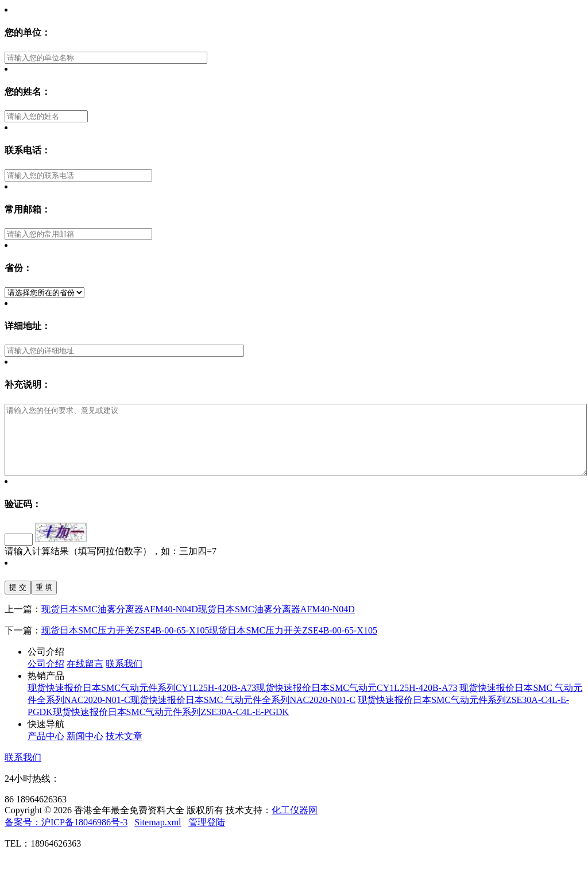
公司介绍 (46, 677)
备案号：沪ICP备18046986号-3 (66, 836)
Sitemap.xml (158, 836)
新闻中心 (85, 750)
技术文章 (124, 750)
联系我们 (124, 677)
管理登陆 (207, 836)
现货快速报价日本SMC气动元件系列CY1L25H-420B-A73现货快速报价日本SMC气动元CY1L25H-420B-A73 (242, 702)
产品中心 (46, 750)
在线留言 (85, 677)
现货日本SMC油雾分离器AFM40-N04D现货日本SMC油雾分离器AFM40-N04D (198, 623)
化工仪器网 (295, 824)
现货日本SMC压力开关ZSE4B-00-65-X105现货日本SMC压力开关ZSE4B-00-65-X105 (209, 644)
